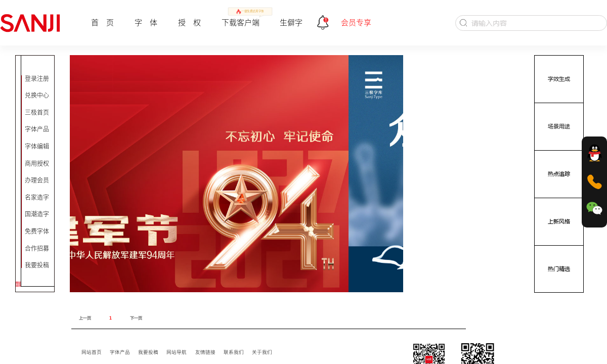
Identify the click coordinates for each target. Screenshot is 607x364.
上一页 (85, 318)
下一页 (136, 318)
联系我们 (234, 352)
